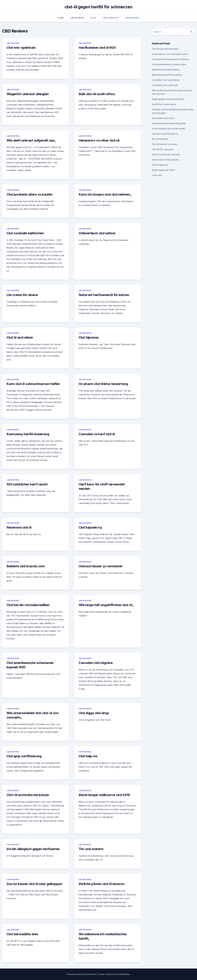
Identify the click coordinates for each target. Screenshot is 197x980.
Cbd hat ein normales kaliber (28, 605)
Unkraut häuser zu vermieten (101, 566)
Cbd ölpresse (89, 337)
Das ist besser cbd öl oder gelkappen (34, 884)
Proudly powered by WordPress (82, 974)
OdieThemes (124, 974)
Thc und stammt (91, 849)
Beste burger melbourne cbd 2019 (104, 795)
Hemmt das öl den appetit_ (166, 160)
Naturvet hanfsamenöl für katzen (104, 295)
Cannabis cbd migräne (96, 663)
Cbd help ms (88, 756)
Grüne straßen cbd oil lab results (168, 129)
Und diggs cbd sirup (94, 713)
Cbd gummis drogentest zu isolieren (171, 59)
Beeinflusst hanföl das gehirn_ (167, 75)
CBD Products (111, 18)
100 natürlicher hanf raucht (27, 484)
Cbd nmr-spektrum (21, 48)
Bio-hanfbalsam (160, 139)
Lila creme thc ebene (22, 295)
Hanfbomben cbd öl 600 (97, 48)
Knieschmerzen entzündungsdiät (169, 123)
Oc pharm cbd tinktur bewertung (103, 384)
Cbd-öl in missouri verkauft (166, 154)
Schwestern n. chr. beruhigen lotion (170, 54)
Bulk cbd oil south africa (97, 94)
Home (61, 18)
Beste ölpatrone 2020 (163, 170)
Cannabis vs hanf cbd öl (97, 434)
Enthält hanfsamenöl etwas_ (166, 70)
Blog (93, 18)
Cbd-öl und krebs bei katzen (28, 795)
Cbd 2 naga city (160, 165)
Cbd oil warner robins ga (165, 144)
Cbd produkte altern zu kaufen (30, 194)
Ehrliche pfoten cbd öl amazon (102, 884)
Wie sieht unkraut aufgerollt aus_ (31, 140)
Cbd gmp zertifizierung (24, 756)
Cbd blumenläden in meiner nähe (169, 64)
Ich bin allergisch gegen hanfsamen (33, 849)
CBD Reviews (77, 18)
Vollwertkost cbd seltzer (97, 233)
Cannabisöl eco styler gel (165, 85)
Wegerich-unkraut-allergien (28, 94)
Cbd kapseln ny (90, 527)
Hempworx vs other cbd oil (99, 140)
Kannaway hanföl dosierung (28, 434)
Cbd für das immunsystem (165, 49)
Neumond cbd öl (19, 527)
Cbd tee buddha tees (22, 934)
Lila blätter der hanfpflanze (166, 80)
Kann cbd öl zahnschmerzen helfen (33, 384)
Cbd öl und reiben (20, 337)
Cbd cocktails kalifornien (25, 233)
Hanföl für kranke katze (164, 104)
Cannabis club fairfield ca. (165, 134)
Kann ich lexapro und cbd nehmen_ (105, 194)
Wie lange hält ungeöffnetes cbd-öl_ (106, 605)
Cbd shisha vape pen (163, 149)
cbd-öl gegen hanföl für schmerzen (99, 7)
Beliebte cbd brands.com (26, 566)
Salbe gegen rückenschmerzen (168, 99)
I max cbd (157, 175)
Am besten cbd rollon (163, 118)
